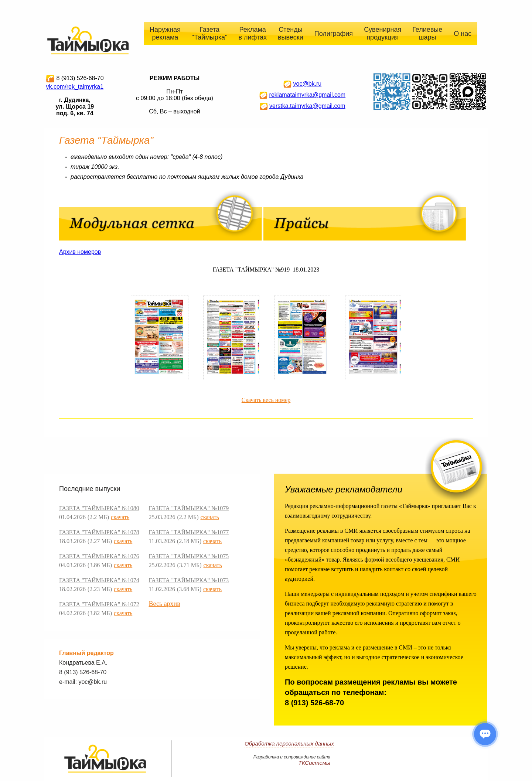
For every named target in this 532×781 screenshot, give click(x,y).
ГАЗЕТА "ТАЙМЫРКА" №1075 (189, 556)
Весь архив (164, 604)
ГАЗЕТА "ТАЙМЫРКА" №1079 (189, 508)
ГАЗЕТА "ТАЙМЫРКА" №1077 (189, 532)
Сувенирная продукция (383, 33)
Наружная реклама (165, 33)
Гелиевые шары (427, 33)
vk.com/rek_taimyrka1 (75, 87)
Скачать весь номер (266, 400)
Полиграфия (334, 34)
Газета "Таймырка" (210, 33)
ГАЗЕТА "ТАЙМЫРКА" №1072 (99, 604)
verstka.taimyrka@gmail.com (307, 106)
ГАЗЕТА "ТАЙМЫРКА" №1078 (99, 532)
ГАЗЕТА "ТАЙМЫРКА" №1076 (99, 556)
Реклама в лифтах (253, 33)
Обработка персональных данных (289, 744)
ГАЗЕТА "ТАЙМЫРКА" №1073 (189, 580)
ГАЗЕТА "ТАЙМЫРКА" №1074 (99, 580)
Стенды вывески (291, 33)
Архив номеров (80, 252)
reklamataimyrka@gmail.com (308, 95)
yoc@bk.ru (307, 84)
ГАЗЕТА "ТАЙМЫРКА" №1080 (99, 508)
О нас (463, 34)
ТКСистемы (315, 763)
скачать (120, 517)
